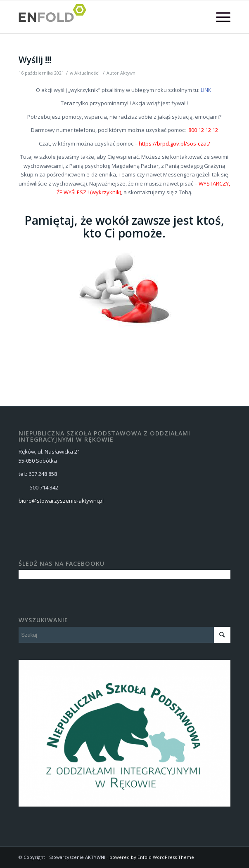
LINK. (207, 90)
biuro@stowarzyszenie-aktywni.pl (61, 501)
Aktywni (128, 73)
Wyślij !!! (35, 60)
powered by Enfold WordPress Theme (152, 857)
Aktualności (87, 73)
